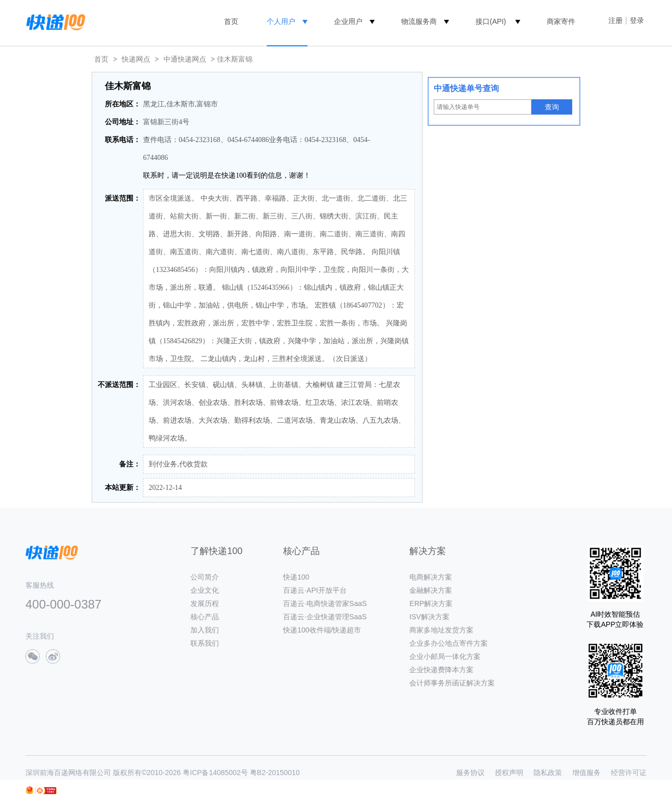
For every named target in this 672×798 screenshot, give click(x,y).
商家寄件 (561, 21)
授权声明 (509, 773)
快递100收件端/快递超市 (322, 630)
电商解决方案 (431, 577)
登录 (637, 20)
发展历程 (205, 603)
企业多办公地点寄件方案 (449, 643)
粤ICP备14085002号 (215, 773)
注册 (615, 20)
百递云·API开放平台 (315, 590)
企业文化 (205, 590)
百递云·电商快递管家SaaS (325, 603)
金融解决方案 (431, 590)
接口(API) (491, 21)
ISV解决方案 (429, 617)
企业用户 (348, 21)
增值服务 (586, 773)
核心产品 (205, 617)
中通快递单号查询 (466, 88)
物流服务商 (419, 21)
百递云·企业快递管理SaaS (325, 617)
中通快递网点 (185, 59)
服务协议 (470, 773)
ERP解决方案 (431, 603)
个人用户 (281, 21)
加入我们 (205, 630)
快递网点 (136, 59)
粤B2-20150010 (275, 773)
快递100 (296, 577)
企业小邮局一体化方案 (445, 656)
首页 (231, 21)
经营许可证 (629, 773)
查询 (552, 107)
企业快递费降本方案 (441, 670)
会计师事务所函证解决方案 (452, 683)
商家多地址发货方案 (441, 630)
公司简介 (205, 577)
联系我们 (205, 643)
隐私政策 (548, 773)
